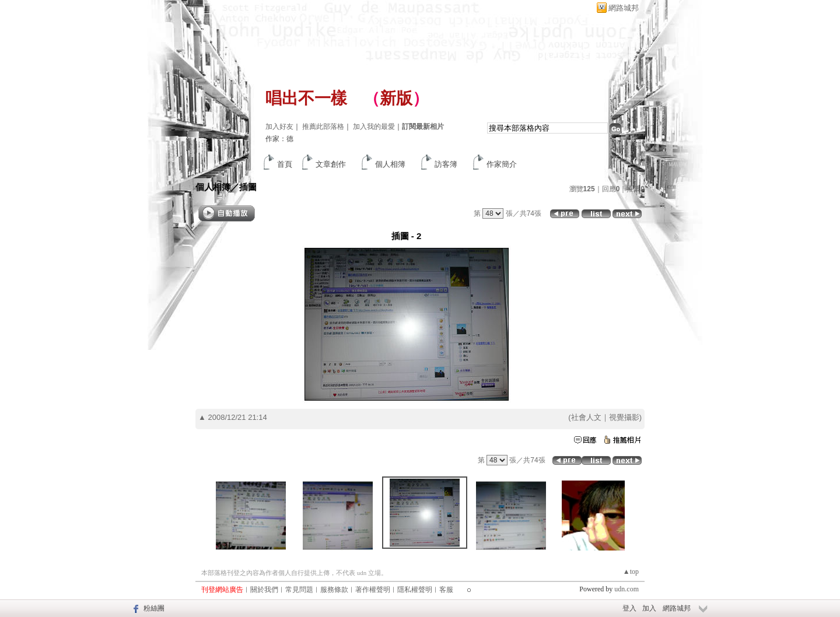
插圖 (248, 187)
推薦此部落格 (323, 127)
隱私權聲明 (415, 590)
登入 (629, 608)
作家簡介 (502, 164)
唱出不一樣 (306, 98)
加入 (649, 608)
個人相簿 (390, 164)
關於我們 (264, 590)
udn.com (626, 589)
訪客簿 (446, 164)
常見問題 (299, 590)
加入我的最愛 (374, 127)
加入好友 (279, 127)
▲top (631, 572)
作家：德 (279, 139)
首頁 (285, 164)
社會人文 (586, 417)
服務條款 (334, 590)
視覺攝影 (624, 417)
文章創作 (331, 164)
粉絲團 (154, 608)
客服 (446, 590)
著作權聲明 (373, 590)
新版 (396, 98)
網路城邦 (624, 8)
